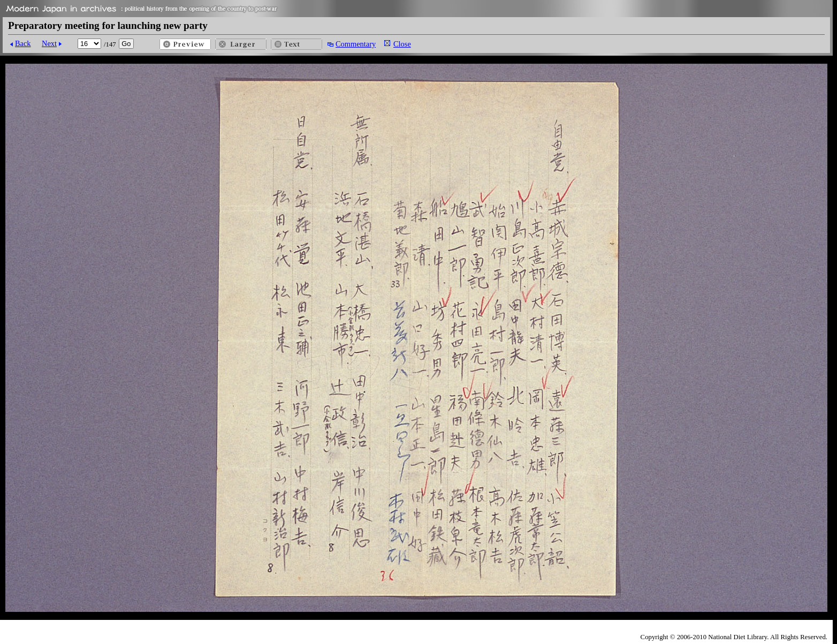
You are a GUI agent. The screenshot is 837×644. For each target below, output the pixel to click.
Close (402, 44)
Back (23, 43)
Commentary (356, 44)
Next (49, 43)
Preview (185, 44)
